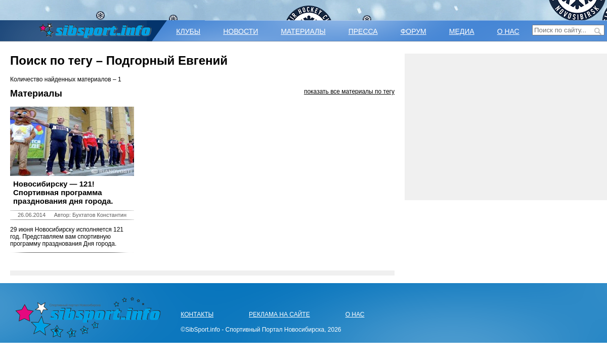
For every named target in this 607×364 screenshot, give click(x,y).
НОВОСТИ (241, 31)
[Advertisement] (506, 127)
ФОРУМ (414, 31)
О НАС (508, 31)
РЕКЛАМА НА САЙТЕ (279, 314)
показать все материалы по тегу (349, 92)
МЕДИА (462, 31)
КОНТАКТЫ (197, 314)
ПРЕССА (363, 31)
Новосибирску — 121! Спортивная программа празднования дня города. (63, 192)
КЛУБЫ (188, 31)
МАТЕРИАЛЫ (303, 31)
